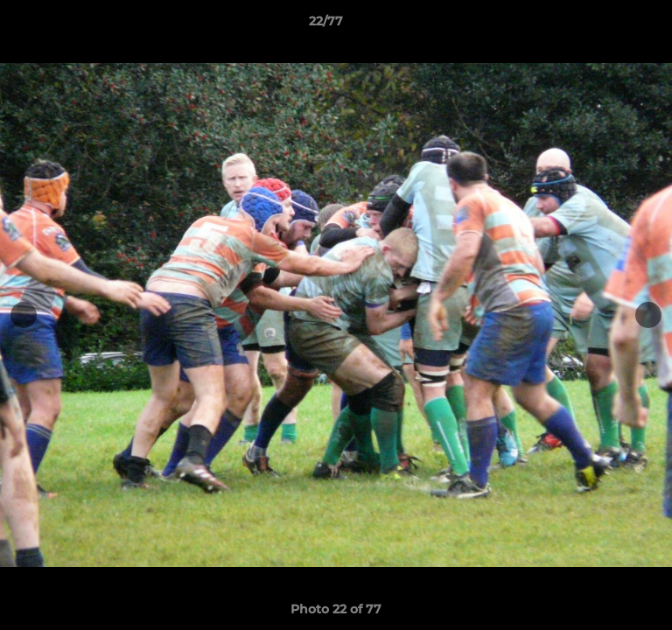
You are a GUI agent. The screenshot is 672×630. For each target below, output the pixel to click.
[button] (609, 25)
